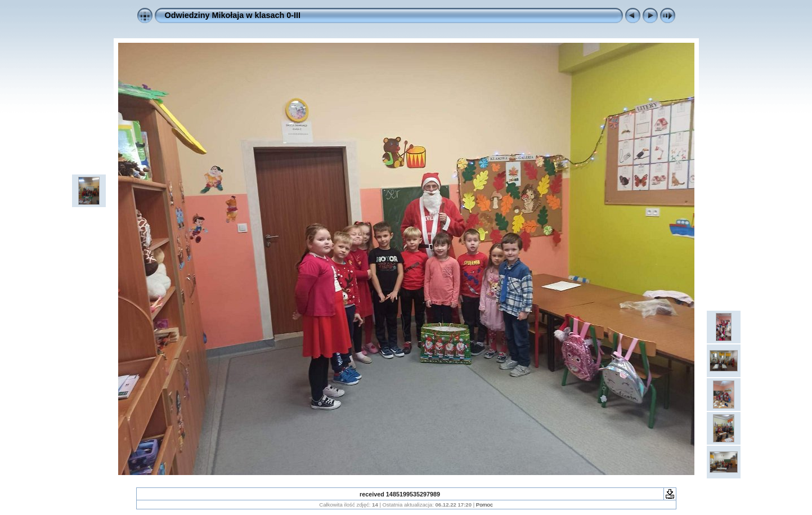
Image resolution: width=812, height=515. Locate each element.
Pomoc (484, 505)
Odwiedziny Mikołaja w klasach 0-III (233, 15)
